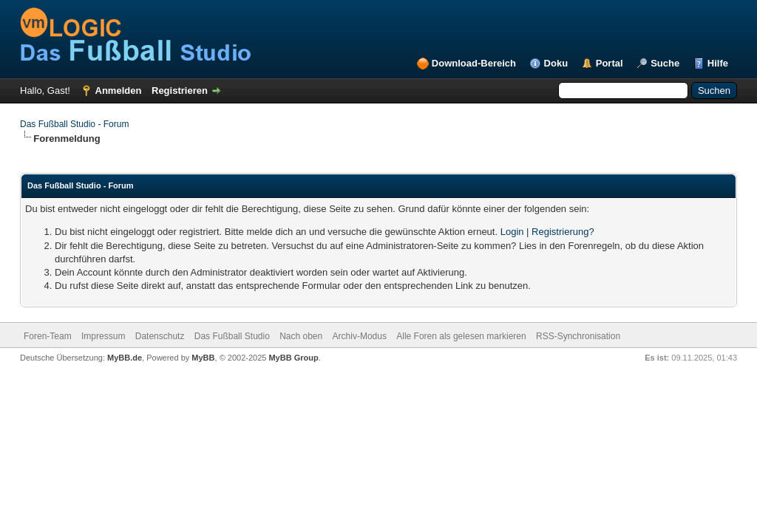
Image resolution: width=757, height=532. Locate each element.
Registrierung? (563, 232)
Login (512, 232)
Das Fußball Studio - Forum (74, 124)
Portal (610, 63)
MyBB (203, 358)
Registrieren (180, 91)
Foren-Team (48, 336)
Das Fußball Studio (232, 336)
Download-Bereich (474, 63)
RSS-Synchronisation (578, 336)
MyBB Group (293, 358)
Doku (556, 63)
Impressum (103, 336)
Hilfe (718, 63)
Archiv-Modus (360, 336)
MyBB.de (125, 358)
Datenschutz (160, 336)
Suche (665, 63)
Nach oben (301, 336)
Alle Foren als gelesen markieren (461, 336)
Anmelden (119, 91)
